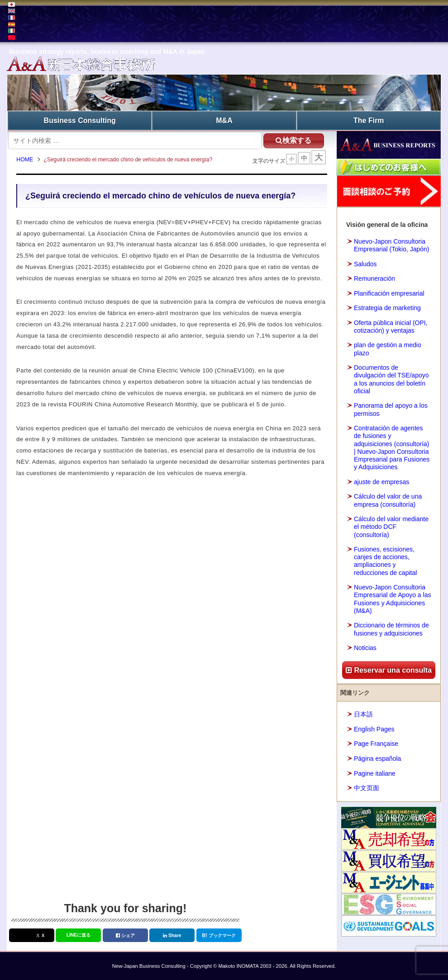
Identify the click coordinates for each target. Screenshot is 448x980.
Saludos (365, 263)
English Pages (374, 729)
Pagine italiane (375, 773)
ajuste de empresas (381, 481)
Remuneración (374, 278)
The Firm (369, 120)
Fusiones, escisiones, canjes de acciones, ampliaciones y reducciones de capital (385, 561)
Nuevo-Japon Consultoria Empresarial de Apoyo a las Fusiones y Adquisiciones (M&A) (392, 598)
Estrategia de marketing (387, 307)
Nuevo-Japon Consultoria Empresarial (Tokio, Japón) (392, 245)
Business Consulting (80, 120)
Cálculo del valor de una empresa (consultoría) (388, 500)
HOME (27, 160)
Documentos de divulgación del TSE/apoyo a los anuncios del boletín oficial (391, 379)
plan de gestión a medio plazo (388, 348)
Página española (377, 758)
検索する (290, 139)
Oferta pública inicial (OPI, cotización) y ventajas (391, 326)
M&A (224, 120)
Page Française (376, 743)
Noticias (365, 647)
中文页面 (367, 787)
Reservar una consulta (389, 669)
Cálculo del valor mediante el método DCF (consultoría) (391, 526)
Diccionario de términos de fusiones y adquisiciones (391, 629)
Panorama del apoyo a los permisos (391, 409)
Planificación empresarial (389, 292)
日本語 (363, 714)
